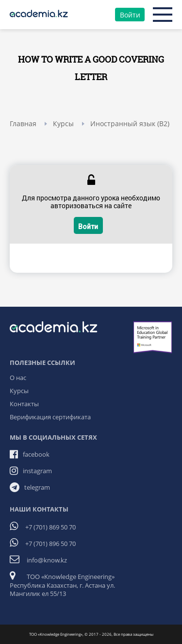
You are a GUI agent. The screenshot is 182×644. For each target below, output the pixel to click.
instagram (37, 471)
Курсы (19, 391)
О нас (18, 378)
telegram (37, 487)
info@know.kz (47, 560)
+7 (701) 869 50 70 (50, 527)
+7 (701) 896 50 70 (50, 544)
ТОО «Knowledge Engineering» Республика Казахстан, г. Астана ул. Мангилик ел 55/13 (62, 585)
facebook (36, 454)
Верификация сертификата (50, 417)
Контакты (24, 404)
